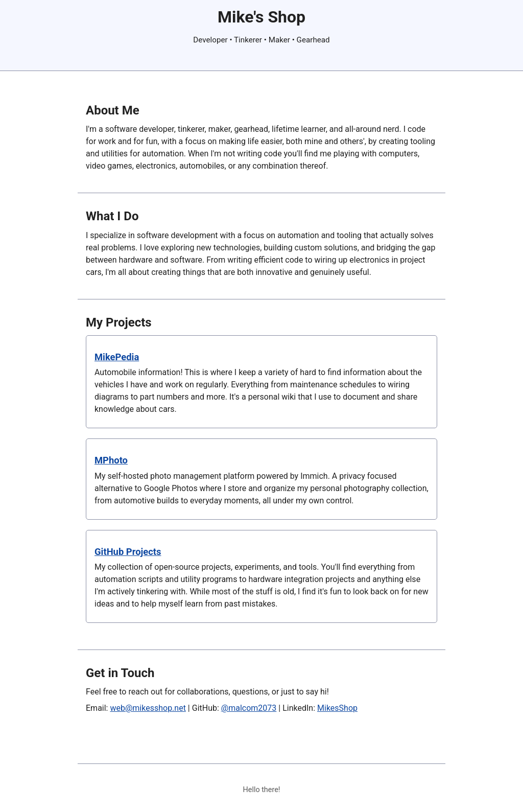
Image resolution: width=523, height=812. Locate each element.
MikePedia (117, 357)
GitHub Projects (128, 552)
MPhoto (111, 460)
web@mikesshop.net (148, 708)
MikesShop (337, 708)
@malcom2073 (249, 708)
